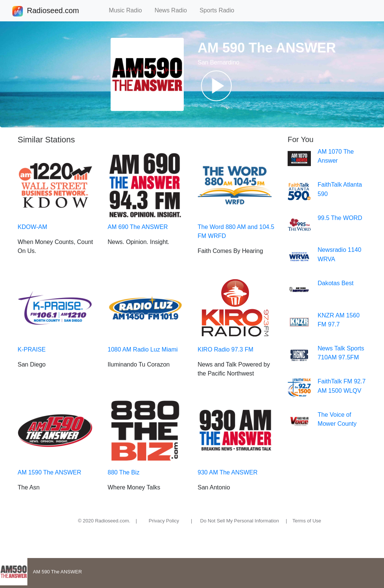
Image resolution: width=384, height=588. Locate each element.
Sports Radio (220, 10)
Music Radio (129, 10)
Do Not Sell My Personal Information (240, 521)
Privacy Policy (164, 521)
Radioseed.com (53, 11)
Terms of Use (307, 521)
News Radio (174, 10)
